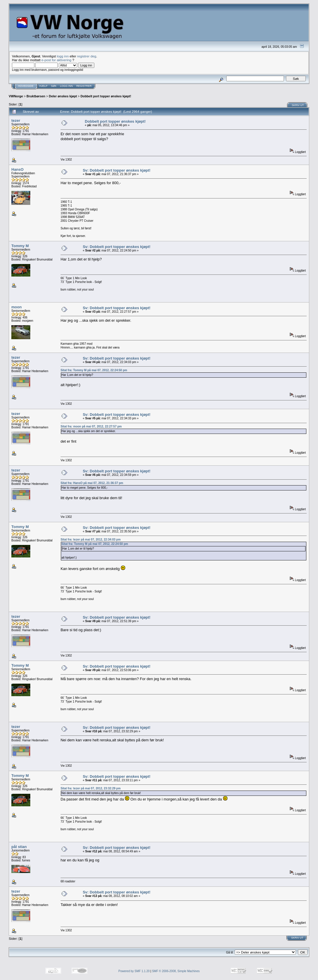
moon (16, 307)
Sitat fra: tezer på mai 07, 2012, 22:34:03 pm (91, 540)
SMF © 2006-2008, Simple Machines (176, 971)
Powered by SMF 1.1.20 (134, 971)
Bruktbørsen (36, 96)
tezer (16, 120)
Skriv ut (298, 105)
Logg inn (66, 86)
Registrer (84, 86)
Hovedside (26, 86)
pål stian (19, 847)
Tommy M (20, 246)
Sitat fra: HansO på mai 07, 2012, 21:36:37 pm (92, 483)
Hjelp (43, 86)
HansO (17, 169)
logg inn (63, 56)
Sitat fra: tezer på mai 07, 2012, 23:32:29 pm (91, 788)
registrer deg (87, 56)
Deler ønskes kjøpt (63, 96)
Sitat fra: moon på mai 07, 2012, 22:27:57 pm (91, 426)
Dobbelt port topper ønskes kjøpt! (106, 96)
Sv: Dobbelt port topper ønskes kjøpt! (117, 170)
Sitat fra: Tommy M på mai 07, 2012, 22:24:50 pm (94, 370)
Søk (54, 86)
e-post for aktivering (56, 60)
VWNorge (16, 96)
